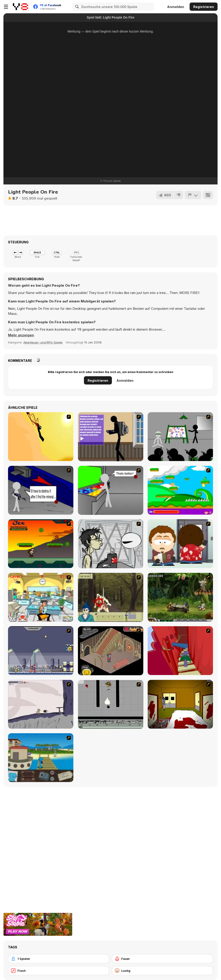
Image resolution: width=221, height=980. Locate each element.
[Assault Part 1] (180, 437)
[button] (21, 335)
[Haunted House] (111, 651)
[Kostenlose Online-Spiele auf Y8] (21, 7)
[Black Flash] (111, 704)
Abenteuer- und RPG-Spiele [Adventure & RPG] (43, 342)
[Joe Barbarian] (41, 544)
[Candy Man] (180, 490)
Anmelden (176, 7)
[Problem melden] (193, 195)
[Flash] (59, 971)
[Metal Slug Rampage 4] (180, 597)
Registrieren (204, 7)
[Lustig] (162, 971)
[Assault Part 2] (41, 490)
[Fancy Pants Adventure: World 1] (41, 704)
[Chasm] (180, 651)
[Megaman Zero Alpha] (41, 651)
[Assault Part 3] (111, 490)
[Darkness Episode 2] (180, 704)
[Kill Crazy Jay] (41, 437)
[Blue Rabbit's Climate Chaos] (41, 758)
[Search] (76, 7)
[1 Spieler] (59, 959)
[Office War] (41, 597)
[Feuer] (162, 959)
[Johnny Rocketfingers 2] (111, 544)
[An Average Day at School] (111, 437)
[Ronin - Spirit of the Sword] (111, 597)
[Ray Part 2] (180, 544)
